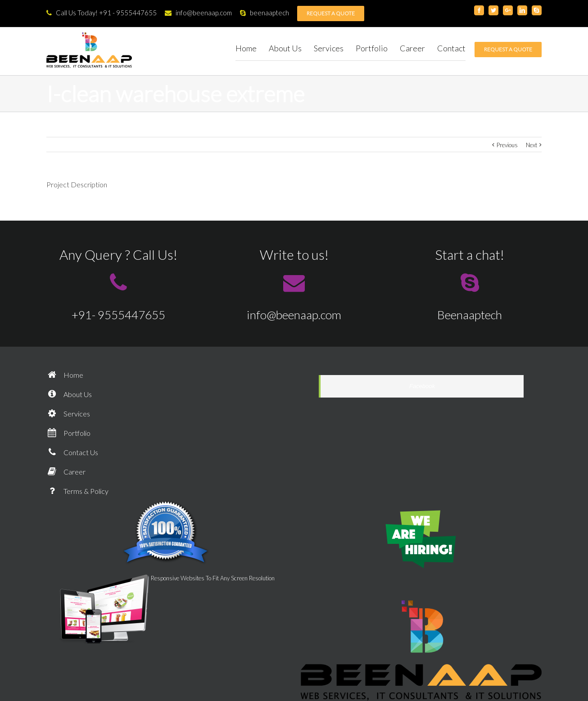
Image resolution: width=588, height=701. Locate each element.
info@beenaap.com (198, 13)
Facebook (422, 386)
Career (66, 472)
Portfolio (68, 433)
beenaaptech (265, 13)
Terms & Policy (77, 491)
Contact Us (72, 452)
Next (531, 145)
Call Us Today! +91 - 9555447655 (102, 13)
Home (65, 375)
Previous (507, 145)
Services (68, 414)
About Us (69, 394)
